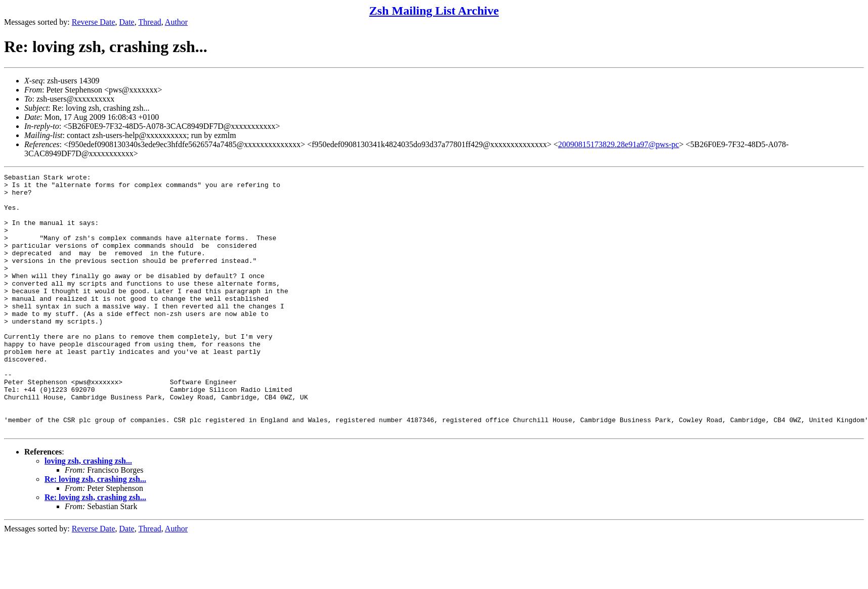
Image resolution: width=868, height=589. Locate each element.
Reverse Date (94, 22)
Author (176, 22)
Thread (149, 22)
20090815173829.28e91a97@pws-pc (618, 144)
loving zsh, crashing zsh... (88, 512)
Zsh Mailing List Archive (434, 11)
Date (127, 22)
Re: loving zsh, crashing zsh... (95, 531)
